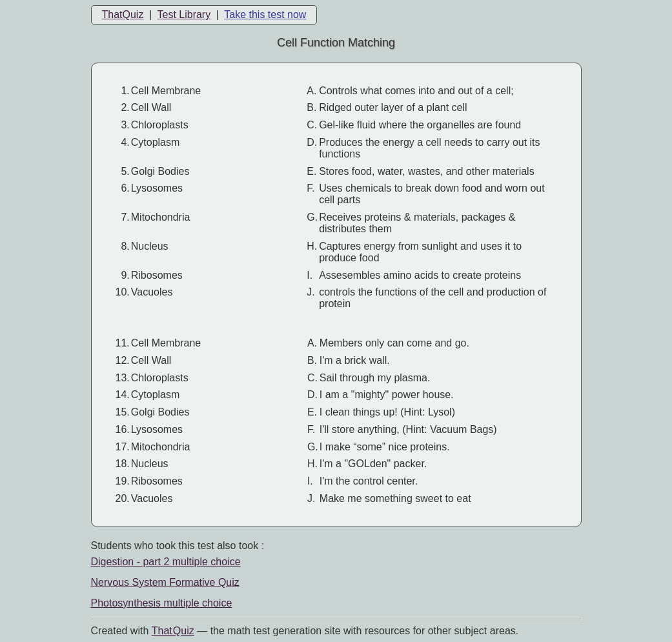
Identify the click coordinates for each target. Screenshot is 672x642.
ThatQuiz (123, 15)
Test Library (184, 15)
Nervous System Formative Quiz (165, 582)
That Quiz (173, 631)
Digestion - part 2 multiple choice (166, 562)
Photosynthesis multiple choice (162, 603)
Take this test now (265, 15)
